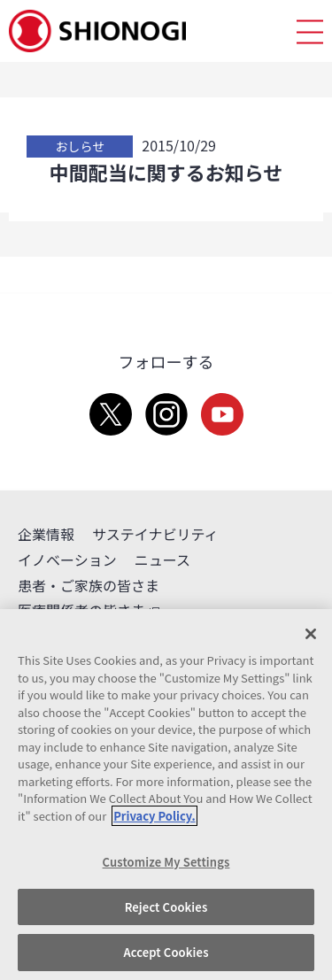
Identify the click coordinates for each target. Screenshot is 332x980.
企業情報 (46, 534)
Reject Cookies (166, 907)
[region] (166, 795)
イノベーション (67, 559)
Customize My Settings (166, 862)
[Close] (311, 634)
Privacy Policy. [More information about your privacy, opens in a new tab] (154, 816)
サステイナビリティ (155, 534)
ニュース (162, 559)
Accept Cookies (166, 952)
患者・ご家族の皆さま (89, 585)
